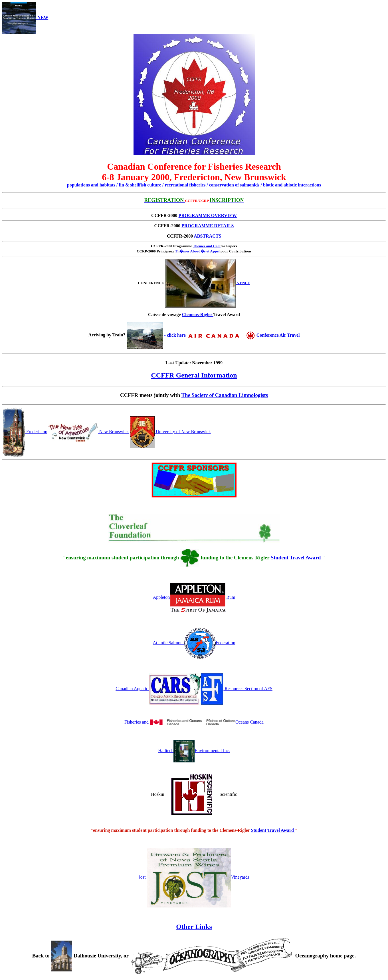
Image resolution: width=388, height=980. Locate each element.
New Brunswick (89, 432)
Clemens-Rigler (198, 315)
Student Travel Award (296, 558)
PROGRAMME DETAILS (208, 226)
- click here (157, 335)
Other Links (194, 927)
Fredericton (25, 432)
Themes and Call (207, 246)
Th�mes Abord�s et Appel (198, 251)
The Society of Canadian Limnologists (225, 395)
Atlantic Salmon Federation (194, 643)
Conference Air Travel (243, 335)
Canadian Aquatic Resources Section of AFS (194, 689)
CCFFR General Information (194, 375)
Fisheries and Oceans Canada (194, 722)
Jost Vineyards (194, 877)
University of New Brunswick (170, 432)
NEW (25, 18)
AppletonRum (194, 597)
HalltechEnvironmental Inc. (194, 751)
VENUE (208, 283)
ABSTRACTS (207, 236)
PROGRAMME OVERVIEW (208, 215)
